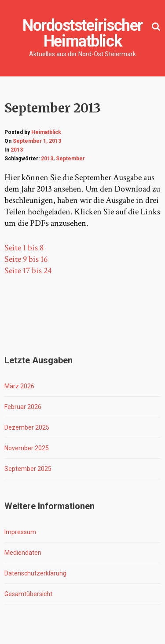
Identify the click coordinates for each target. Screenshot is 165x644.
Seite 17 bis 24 (28, 271)
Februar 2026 (23, 407)
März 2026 (19, 386)
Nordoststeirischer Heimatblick (82, 33)
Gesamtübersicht (28, 594)
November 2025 (27, 448)
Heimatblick (46, 132)
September (70, 159)
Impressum (20, 532)
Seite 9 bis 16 (26, 259)
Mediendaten (23, 553)
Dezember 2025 (27, 427)
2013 (17, 150)
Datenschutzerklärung (35, 573)
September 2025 (28, 469)
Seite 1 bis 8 (24, 248)
